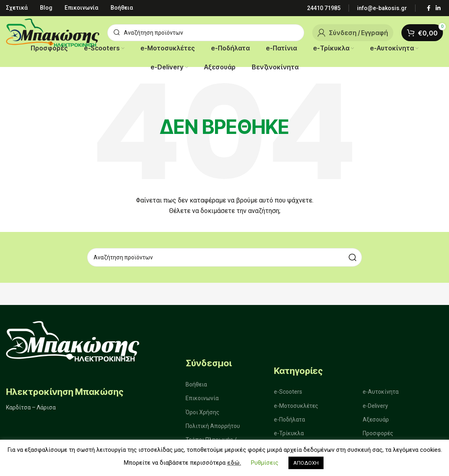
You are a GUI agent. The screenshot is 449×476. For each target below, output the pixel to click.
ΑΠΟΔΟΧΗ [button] (306, 463)
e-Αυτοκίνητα (381, 393)
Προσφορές (378, 434)
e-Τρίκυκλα (289, 434)
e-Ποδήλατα (289, 421)
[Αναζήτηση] (206, 33)
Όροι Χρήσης (203, 413)
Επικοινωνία (202, 399)
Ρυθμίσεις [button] (265, 463)
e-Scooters (288, 393)
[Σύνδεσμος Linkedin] (438, 8)
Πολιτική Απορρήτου (213, 427)
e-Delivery (375, 407)
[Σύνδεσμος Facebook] (428, 8)
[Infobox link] (324, 8)
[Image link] (73, 341)
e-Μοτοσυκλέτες (296, 407)
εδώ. (234, 463)
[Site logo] (53, 32)
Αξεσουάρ (376, 421)
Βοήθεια (196, 386)
